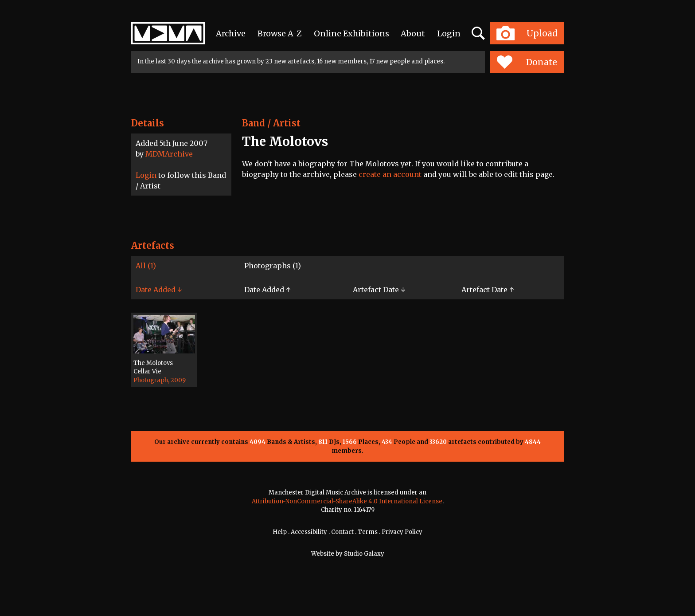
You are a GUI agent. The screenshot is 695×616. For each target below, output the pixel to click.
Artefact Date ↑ (488, 290)
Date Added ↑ (267, 290)
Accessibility (309, 532)
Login (449, 33)
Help (280, 532)
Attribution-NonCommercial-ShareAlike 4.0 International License (347, 501)
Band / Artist (271, 123)
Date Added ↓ (159, 290)
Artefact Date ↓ (379, 290)
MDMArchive (169, 154)
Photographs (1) (273, 266)
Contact (342, 532)
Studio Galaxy (364, 554)
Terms (368, 532)
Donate (527, 62)
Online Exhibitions (351, 33)
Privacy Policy (402, 532)
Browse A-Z (280, 33)
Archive (231, 33)
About (413, 33)
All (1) (146, 266)
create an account (390, 174)
